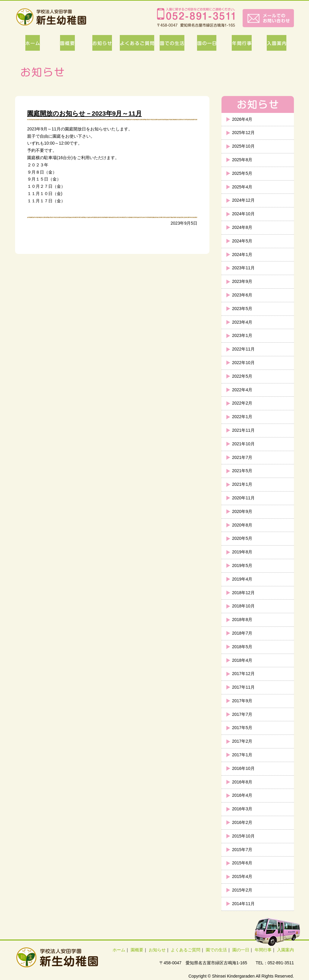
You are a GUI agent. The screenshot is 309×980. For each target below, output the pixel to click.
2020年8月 (242, 525)
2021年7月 (242, 457)
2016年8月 (242, 782)
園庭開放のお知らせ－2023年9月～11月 (84, 113)
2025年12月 (243, 133)
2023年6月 (242, 295)
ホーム (119, 950)
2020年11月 (243, 498)
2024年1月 (242, 255)
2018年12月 (243, 593)
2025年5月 (242, 173)
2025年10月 (243, 146)
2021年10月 (243, 444)
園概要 (137, 950)
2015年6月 (242, 863)
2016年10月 (243, 768)
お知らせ (157, 950)
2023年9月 (242, 281)
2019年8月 (242, 552)
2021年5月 (242, 471)
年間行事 (263, 950)
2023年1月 (242, 335)
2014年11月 (243, 904)
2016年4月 (242, 795)
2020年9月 (242, 511)
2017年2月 (242, 741)
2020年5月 (242, 538)
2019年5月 (242, 565)
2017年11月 (243, 687)
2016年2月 (242, 822)
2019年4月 (242, 579)
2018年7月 (242, 633)
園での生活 (216, 950)
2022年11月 (243, 349)
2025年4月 (242, 187)
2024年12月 (243, 200)
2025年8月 (242, 160)
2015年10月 (243, 836)
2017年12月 (243, 674)
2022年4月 (242, 390)
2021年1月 (242, 484)
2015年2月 (242, 890)
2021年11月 (243, 430)
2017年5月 (242, 728)
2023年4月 (242, 322)
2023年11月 (243, 268)
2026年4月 (242, 119)
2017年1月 (242, 755)
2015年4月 (242, 876)
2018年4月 (242, 660)
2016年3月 (242, 809)
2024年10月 (243, 214)
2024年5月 (242, 241)
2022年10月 (243, 363)
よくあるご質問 (186, 950)
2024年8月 (242, 227)
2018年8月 (242, 620)
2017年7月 (242, 714)
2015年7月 (242, 850)
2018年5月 (242, 647)
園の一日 (241, 950)
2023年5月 (242, 309)
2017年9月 (242, 701)
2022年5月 (242, 376)
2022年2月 (242, 403)
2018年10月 (243, 606)
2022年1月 (242, 417)
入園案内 (285, 950)
